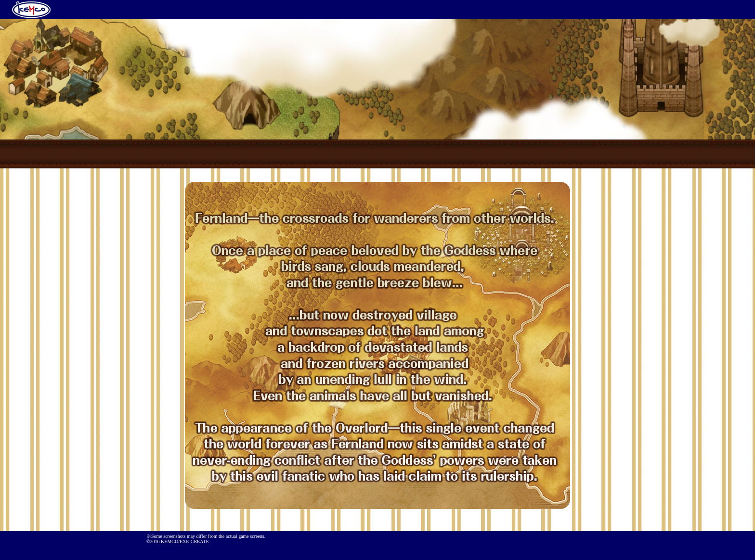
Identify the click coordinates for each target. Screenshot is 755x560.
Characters (532, 154)
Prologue (300, 154)
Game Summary (377, 154)
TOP (223, 154)
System (455, 154)
